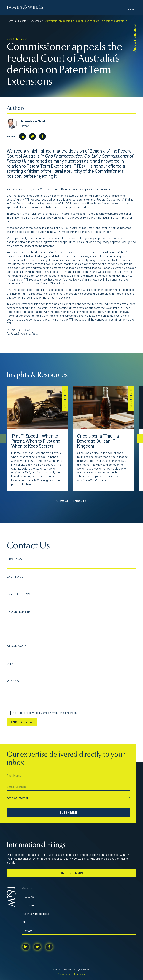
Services (28, 888)
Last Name (15, 577)
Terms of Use (80, 974)
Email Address (18, 594)
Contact (27, 931)
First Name (16, 559)
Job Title (14, 629)
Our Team (28, 905)
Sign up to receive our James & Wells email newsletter (43, 713)
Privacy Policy (64, 974)
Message (14, 681)
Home (10, 21)
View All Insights (72, 501)
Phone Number (19, 612)
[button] (140, 438)
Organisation (18, 646)
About (26, 922)
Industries (28, 897)
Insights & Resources (29, 21)
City (10, 664)
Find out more (72, 873)
